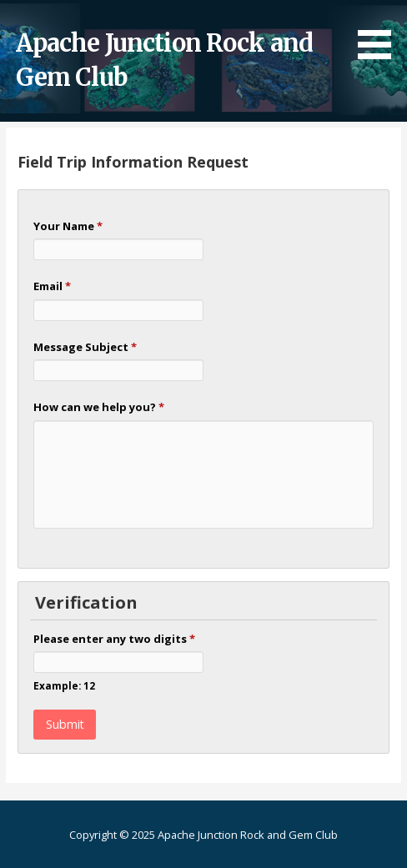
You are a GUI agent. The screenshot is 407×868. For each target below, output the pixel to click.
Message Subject (85, 347)
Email (52, 286)
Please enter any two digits (114, 639)
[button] (380, 33)
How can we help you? (99, 407)
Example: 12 (64, 685)
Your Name (68, 226)
